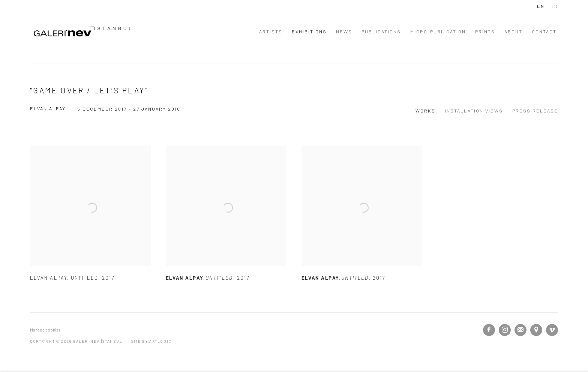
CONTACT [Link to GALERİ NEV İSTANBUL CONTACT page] (544, 31)
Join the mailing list (520, 330)
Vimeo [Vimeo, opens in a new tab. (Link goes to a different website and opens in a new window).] (552, 330)
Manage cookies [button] (45, 330)
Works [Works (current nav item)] (425, 111)
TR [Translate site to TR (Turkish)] (554, 6)
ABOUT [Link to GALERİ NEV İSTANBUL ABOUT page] (513, 31)
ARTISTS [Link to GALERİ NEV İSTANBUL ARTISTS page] (271, 31)
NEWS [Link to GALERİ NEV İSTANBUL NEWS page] (344, 31)
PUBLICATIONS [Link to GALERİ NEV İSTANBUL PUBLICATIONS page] (381, 31)
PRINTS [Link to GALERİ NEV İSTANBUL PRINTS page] (485, 31)
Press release (535, 111)
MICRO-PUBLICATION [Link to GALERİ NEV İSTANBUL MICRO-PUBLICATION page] (438, 31)
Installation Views (474, 111)
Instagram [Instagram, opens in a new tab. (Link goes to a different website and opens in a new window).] (505, 330)
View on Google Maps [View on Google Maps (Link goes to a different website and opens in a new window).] (536, 330)
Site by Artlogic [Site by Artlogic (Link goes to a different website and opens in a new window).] (151, 341)
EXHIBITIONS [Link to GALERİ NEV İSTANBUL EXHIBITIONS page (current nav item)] (309, 31)
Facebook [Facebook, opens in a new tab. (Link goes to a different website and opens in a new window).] (489, 330)
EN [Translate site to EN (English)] (541, 6)
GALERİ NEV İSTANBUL (82, 31)
